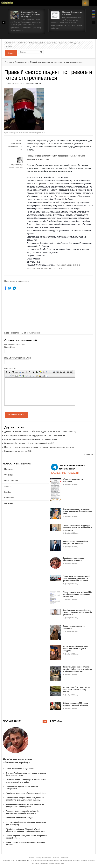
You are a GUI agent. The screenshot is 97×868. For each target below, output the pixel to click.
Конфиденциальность (44, 858)
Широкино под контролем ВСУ (18, 451)
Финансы (22, 43)
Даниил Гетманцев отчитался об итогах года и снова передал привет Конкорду (40, 431)
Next (94, 23)
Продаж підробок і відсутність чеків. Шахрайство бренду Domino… (76, 689)
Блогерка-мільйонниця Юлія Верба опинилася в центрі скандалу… (76, 648)
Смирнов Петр (37, 83)
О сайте (56, 858)
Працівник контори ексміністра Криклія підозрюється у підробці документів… (77, 612)
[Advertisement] (72, 108)
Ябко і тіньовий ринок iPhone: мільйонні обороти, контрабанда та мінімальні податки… (77, 669)
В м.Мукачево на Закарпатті (48, 184)
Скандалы (75, 43)
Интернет (10, 47)
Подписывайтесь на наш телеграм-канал (68, 467)
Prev (4, 23)
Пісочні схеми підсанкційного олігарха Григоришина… (76, 542)
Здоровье (52, 43)
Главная (9, 62)
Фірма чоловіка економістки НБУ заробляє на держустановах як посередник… (77, 594)
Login (78, 3)
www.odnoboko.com (16, 167)
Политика (10, 43)
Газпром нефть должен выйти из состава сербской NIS (29, 443)
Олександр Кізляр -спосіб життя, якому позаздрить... (30, 14)
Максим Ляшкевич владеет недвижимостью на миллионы (31, 439)
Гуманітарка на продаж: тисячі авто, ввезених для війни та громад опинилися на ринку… (76, 578)
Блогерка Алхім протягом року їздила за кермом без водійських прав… (77, 511)
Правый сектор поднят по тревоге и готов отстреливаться (56, 62)
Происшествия (37, 43)
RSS (85, 3)
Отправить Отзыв (16, 415)
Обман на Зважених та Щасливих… (73, 480)
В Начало (88, 455)
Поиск (11, 53)
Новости (7, 3)
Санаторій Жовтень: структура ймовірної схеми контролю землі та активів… (77, 528)
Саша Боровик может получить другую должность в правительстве (35, 435)
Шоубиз (63, 43)
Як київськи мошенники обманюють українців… (73, 559)
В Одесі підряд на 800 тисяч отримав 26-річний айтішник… (76, 704)
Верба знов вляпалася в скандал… (20, 818)
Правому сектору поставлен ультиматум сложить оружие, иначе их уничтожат (40, 447)
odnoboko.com (24, 861)
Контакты (64, 858)
